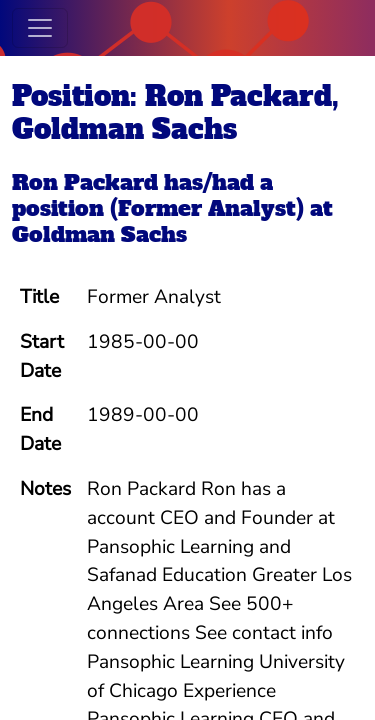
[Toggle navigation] (40, 28)
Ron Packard (85, 182)
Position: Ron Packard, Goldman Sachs (175, 112)
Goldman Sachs (99, 234)
